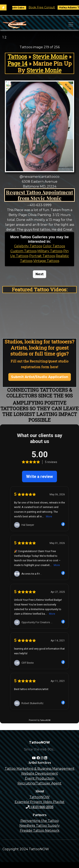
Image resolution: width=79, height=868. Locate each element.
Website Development (39, 773)
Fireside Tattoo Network (40, 831)
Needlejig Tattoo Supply (39, 826)
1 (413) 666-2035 (40, 807)
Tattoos (17, 56)
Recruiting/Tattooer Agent (39, 783)
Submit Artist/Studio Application (40, 377)
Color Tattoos (54, 246)
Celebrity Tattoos (28, 246)
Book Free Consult (45, 7)
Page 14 (17, 63)
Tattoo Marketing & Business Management (40, 769)
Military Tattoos (50, 251)
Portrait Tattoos (42, 256)
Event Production (40, 778)
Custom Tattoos (23, 251)
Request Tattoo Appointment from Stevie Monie (39, 195)
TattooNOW (39, 797)
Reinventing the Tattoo (40, 821)
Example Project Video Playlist (40, 802)
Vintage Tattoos (46, 261)
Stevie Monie (50, 56)
